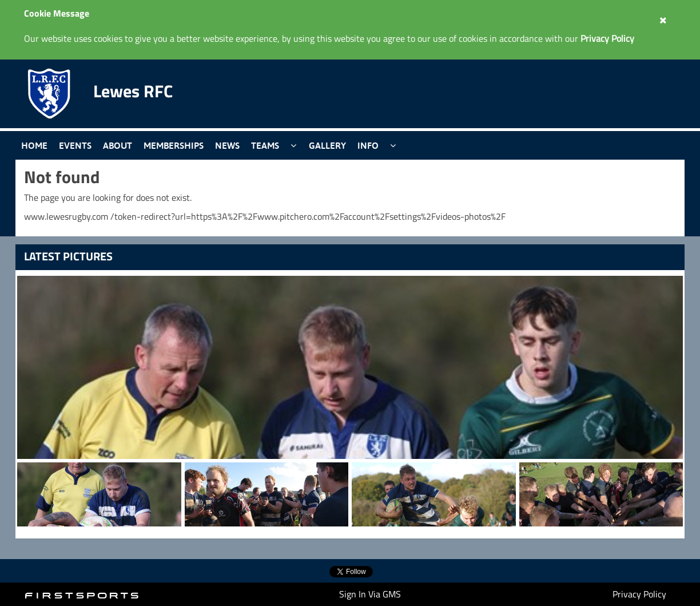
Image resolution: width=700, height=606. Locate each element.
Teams (265, 145)
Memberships (174, 145)
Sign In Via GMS (370, 594)
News (227, 145)
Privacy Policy (639, 594)
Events (75, 145)
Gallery (327, 145)
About (118, 145)
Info (368, 145)
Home (34, 145)
